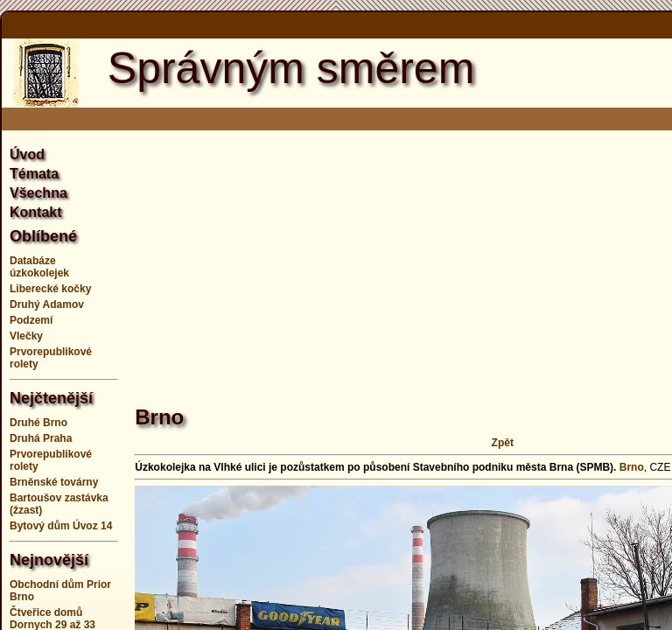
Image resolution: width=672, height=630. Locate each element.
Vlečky (26, 336)
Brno (632, 467)
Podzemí (31, 320)
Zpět (503, 443)
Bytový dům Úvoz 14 (61, 526)
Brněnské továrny (54, 482)
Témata (34, 174)
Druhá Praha (41, 438)
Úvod (27, 154)
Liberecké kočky (50, 289)
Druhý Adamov (47, 304)
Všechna (38, 193)
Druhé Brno (38, 423)
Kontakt (36, 212)
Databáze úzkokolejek (39, 267)
